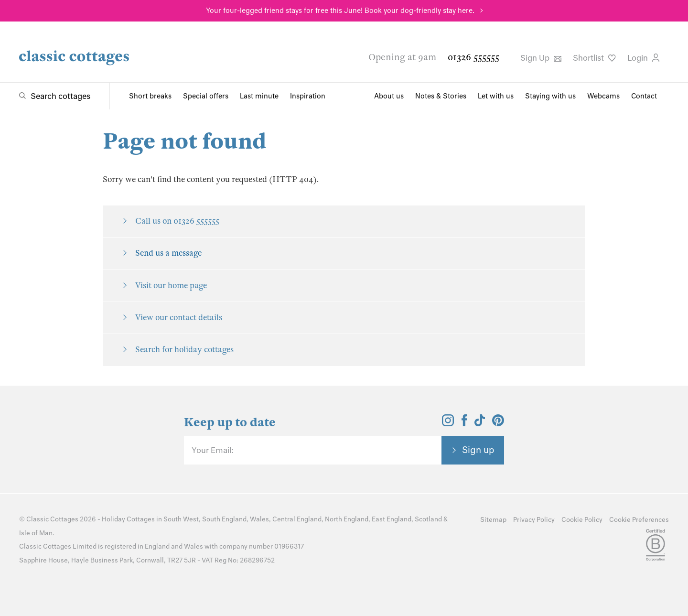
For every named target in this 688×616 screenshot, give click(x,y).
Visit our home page (171, 286)
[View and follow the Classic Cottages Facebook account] (465, 423)
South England (224, 519)
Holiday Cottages (128, 519)
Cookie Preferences (639, 520)
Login (643, 58)
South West (181, 519)
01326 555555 (473, 57)
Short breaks (150, 96)
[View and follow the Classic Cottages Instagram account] (448, 423)
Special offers (206, 96)
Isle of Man (36, 533)
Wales (259, 519)
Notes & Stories (441, 96)
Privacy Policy (534, 520)
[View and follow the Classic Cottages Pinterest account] (498, 423)
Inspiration (308, 96)
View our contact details (179, 318)
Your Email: (212, 450)
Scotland (428, 519)
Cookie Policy (582, 520)
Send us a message (168, 253)
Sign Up (541, 58)
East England (392, 519)
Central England (297, 519)
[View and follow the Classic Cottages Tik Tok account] (480, 423)
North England (347, 519)
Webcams (603, 96)
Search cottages (60, 96)
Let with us (496, 96)
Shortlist (594, 58)
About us (389, 96)
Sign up (478, 450)
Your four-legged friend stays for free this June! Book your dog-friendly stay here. (340, 11)
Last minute (259, 96)
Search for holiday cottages (184, 350)
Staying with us (550, 96)
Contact (644, 96)
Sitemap (493, 520)
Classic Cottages (52, 519)
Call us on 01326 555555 (177, 221)
